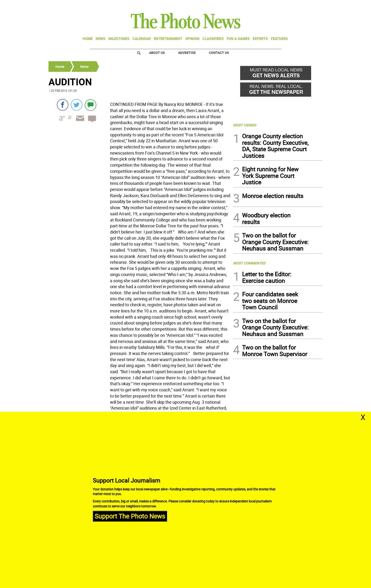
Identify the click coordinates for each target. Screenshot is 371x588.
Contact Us (219, 53)
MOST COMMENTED (249, 263)
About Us (157, 53)
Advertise (187, 53)
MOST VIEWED (245, 125)
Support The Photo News (130, 516)
